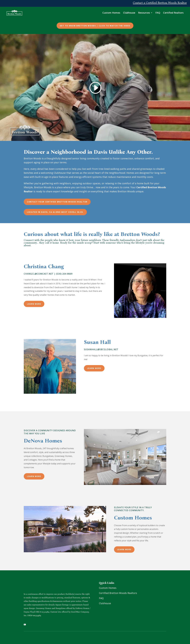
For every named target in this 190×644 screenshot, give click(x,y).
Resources (147, 12)
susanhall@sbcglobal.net (101, 348)
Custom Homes (114, 12)
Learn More (34, 303)
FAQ (161, 12)
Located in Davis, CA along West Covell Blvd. (55, 211)
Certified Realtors (176, 12)
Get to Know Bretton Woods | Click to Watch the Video (95, 25)
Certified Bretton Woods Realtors (118, 592)
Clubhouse (132, 12)
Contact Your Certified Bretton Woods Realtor (57, 201)
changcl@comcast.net (39, 273)
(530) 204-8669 (64, 273)
